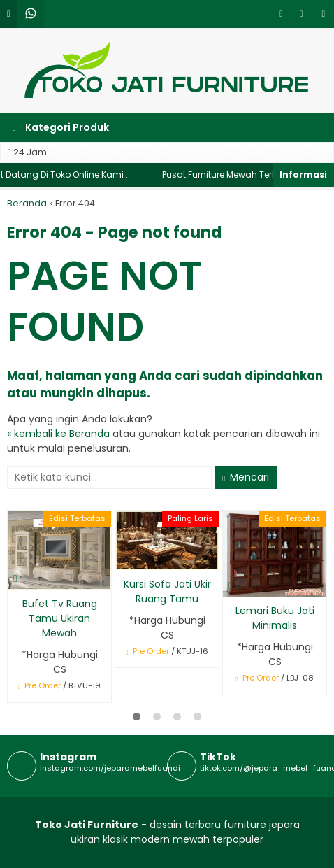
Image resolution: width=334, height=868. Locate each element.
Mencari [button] (246, 477)
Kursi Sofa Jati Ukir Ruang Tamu (167, 591)
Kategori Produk (61, 127)
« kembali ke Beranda (58, 434)
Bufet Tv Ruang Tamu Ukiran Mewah (60, 618)
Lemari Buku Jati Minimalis (275, 618)
